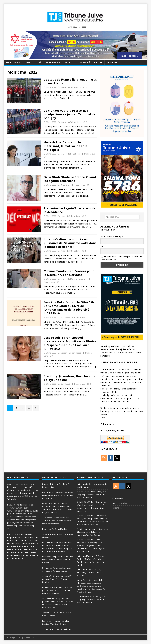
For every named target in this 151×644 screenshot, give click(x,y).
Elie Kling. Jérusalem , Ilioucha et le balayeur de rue (69, 378)
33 (29, 408)
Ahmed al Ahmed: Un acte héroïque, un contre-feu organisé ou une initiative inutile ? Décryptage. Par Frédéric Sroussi (91, 545)
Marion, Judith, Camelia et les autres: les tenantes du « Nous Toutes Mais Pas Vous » (58, 495)
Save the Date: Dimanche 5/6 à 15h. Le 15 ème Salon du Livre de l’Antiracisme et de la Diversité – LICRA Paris (69, 308)
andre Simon (83, 580)
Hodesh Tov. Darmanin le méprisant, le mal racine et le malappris (66, 146)
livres (63, 216)
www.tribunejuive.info (18, 511)
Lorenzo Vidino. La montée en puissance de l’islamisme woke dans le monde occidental (70, 243)
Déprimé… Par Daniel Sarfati (55, 529)
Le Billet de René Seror (70, 154)
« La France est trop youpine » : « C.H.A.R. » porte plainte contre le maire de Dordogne (57, 521)
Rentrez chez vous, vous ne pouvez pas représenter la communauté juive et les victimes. (58, 590)
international (53, 62)
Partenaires (117, 508)
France (28, 62)
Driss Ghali (65, 185)
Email (103, 247)
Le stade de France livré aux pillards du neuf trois (70, 81)
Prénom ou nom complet (112, 236)
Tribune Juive (76, 87)
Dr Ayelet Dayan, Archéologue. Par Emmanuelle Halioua (90, 572)
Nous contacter (119, 499)
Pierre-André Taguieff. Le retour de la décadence (70, 210)
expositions (66, 353)
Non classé (65, 317)
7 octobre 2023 (13, 62)
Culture (98, 62)
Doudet (80, 529)
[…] (67, 98)
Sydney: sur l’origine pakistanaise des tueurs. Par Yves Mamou (91, 495)
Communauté (83, 62)
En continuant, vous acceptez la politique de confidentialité (121, 258)
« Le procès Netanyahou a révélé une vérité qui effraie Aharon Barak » (57, 579)
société (69, 62)
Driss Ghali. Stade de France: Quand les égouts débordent (70, 179)
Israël (39, 62)
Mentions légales (120, 503)
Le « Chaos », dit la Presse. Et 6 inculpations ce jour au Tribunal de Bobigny (70, 114)
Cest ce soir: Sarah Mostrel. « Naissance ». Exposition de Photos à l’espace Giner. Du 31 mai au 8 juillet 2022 (70, 343)
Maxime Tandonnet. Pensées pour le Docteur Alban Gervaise (69, 273)
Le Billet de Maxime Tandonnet (74, 279)
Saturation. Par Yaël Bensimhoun (57, 629)
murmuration (114, 62)
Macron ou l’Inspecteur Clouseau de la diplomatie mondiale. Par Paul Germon (58, 560)
